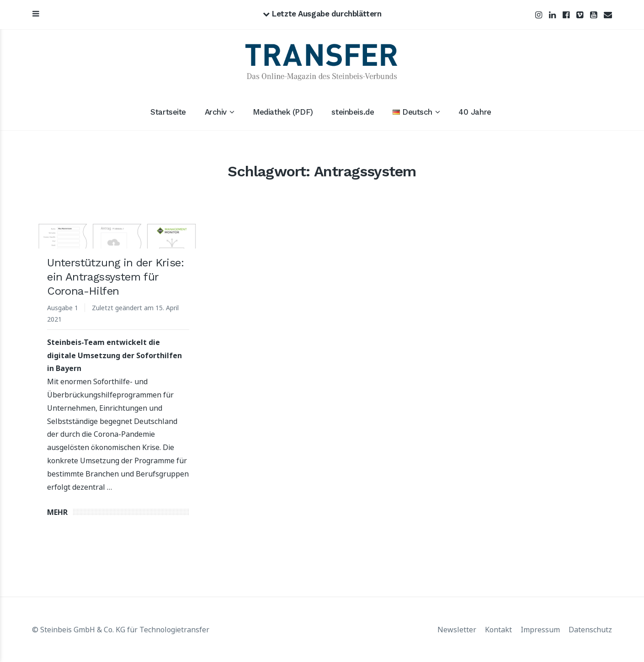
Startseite (168, 112)
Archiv (216, 112)
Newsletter (457, 630)
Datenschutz (590, 630)
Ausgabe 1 (63, 308)
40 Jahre (475, 112)
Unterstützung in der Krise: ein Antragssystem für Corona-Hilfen (115, 277)
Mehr (57, 512)
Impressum (540, 630)
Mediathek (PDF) (283, 112)
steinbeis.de (353, 112)
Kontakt (498, 630)
